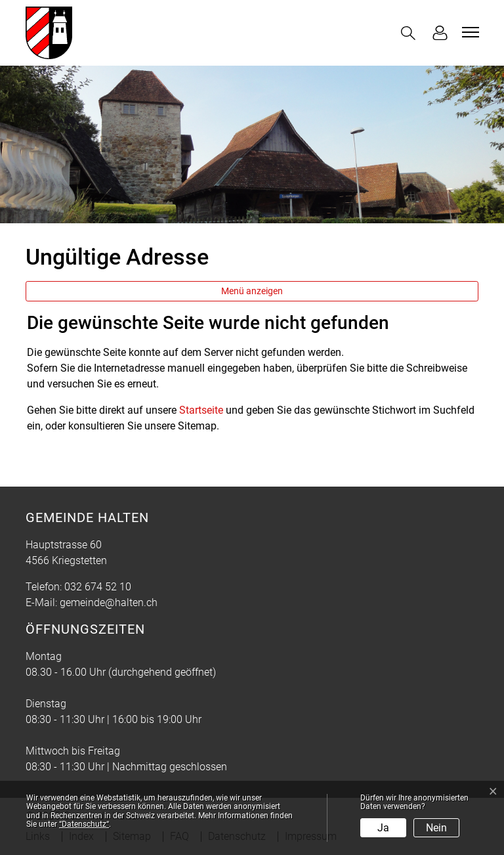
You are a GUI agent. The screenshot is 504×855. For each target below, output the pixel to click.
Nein (436, 828)
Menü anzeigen (252, 291)
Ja (383, 828)
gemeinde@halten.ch (109, 603)
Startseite (201, 410)
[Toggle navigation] (469, 32)
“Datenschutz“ (84, 824)
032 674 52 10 (98, 587)
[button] (411, 33)
